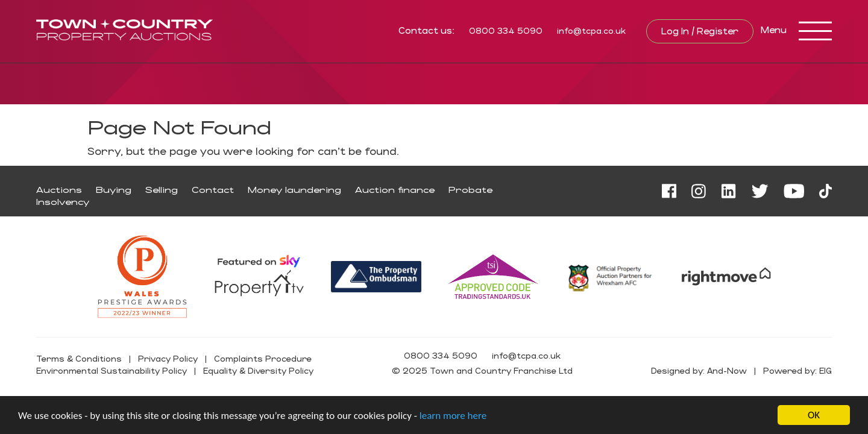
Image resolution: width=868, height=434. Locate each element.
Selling (162, 190)
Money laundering (294, 190)
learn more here (453, 416)
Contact (213, 190)
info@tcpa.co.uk (591, 30)
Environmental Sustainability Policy (112, 370)
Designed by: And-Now (699, 370)
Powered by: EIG (797, 370)
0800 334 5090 (506, 30)
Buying (114, 190)
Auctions (59, 190)
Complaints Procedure (263, 358)
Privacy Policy (168, 358)
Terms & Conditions (79, 358)
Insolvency (63, 202)
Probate (470, 190)
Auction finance (395, 190)
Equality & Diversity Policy (258, 370)
